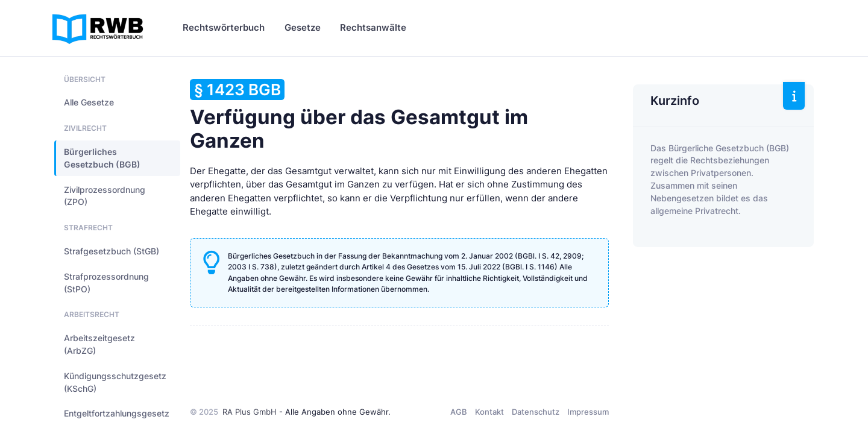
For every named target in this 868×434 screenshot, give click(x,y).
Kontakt (489, 412)
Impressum (588, 412)
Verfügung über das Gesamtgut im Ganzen (359, 116)
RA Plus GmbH (250, 412)
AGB (459, 412)
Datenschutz (536, 412)
